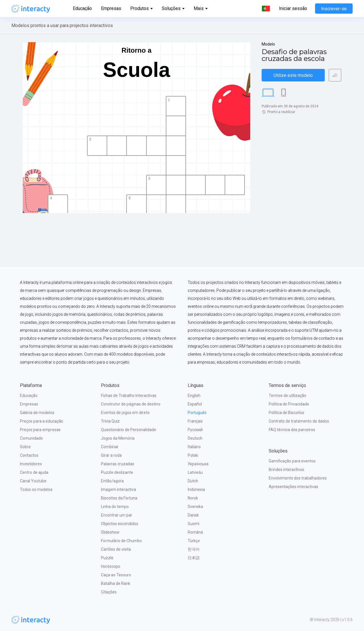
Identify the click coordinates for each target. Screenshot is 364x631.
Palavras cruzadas (118, 464)
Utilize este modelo (293, 75)
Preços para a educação (42, 421)
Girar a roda (111, 455)
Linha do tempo (115, 507)
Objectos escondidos (120, 524)
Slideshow (110, 532)
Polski (193, 455)
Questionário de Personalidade (129, 430)
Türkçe (194, 541)
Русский (195, 430)
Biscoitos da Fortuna (119, 498)
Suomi (194, 524)
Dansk (193, 515)
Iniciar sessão (293, 9)
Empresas (111, 8)
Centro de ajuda (34, 472)
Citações (109, 592)
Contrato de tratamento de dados (299, 421)
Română (195, 532)
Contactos (29, 455)
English (194, 396)
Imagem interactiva (118, 489)
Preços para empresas (40, 430)
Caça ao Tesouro (116, 575)
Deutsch (195, 438)
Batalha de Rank (116, 583)
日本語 (194, 558)
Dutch (193, 481)
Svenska (195, 507)
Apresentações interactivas (293, 487)
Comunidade (31, 438)
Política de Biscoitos (287, 413)
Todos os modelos (36, 489)
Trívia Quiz (110, 421)
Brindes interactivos (287, 470)
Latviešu (195, 472)
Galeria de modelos (37, 413)
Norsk (193, 498)
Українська (198, 464)
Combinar (110, 447)
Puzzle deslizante (117, 472)
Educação (82, 8)
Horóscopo (111, 566)
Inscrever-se (334, 9)
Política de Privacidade (289, 404)
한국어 (194, 549)
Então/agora (112, 481)
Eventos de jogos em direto (125, 413)
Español (195, 404)
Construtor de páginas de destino (131, 404)
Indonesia (196, 489)
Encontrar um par (117, 515)
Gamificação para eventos (292, 461)
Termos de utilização (288, 396)
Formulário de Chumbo (121, 541)
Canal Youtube (33, 481)
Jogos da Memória (118, 438)
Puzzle (107, 558)
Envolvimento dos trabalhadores (298, 478)
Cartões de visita (116, 549)
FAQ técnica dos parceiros (292, 430)
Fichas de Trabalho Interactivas (129, 396)
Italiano (194, 447)
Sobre (25, 447)
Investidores (31, 464)
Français (195, 421)
